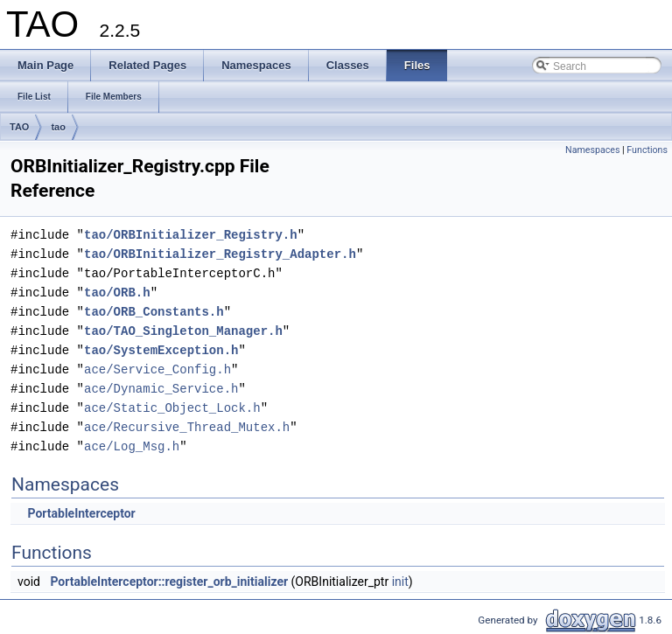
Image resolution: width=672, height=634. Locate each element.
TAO (19, 127)
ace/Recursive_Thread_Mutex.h (187, 427)
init (400, 582)
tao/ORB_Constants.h (154, 312)
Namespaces (592, 150)
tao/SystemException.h (161, 350)
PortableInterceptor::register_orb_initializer (169, 582)
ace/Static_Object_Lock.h (172, 408)
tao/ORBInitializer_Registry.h (191, 235)
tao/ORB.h (117, 293)
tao (58, 127)
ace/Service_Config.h (157, 369)
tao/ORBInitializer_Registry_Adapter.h (220, 254)
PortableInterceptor (81, 513)
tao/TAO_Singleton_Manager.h (183, 331)
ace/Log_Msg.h (132, 446)
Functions (647, 150)
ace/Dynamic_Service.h (161, 389)
